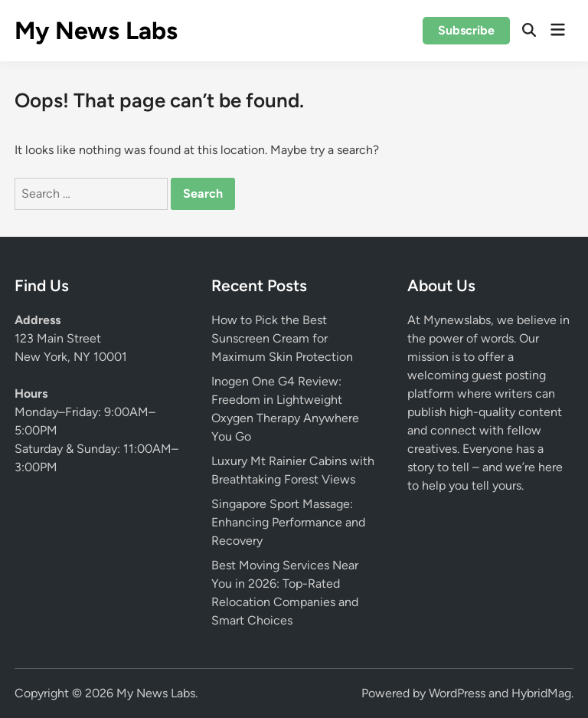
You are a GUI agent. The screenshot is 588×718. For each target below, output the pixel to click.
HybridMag (541, 693)
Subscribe (466, 30)
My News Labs (96, 31)
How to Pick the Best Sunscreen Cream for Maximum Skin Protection (282, 338)
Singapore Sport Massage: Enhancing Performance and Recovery (288, 522)
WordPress (457, 693)
